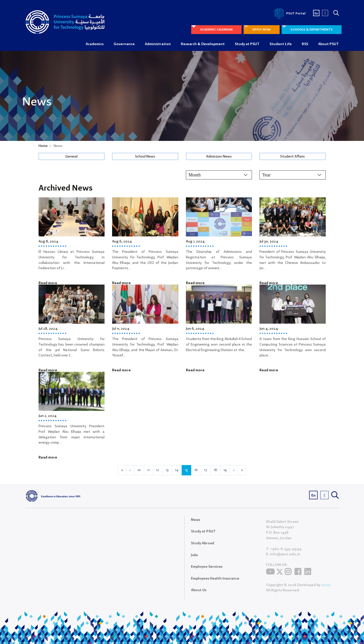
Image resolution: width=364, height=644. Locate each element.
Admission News (219, 157)
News (195, 523)
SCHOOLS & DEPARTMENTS (312, 30)
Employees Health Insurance (215, 581)
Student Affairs (292, 157)
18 (215, 470)
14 (177, 470)
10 (139, 470)
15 (186, 470)
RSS (305, 44)
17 (206, 470)
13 (167, 470)
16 (196, 470)
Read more (48, 283)
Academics (95, 44)
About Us (199, 593)
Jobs (194, 558)
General (71, 157)
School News (145, 157)
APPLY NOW (262, 30)
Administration (158, 44)
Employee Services (207, 570)
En (316, 13)
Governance (124, 44)
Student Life (281, 44)
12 (158, 470)
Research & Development (203, 44)
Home (43, 146)
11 (148, 470)
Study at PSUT (247, 44)
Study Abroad (203, 546)
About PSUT (328, 44)
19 (225, 470)
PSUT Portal (289, 13)
